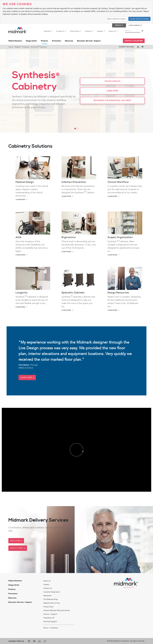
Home (11, 47)
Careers (46, 585)
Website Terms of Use (52, 603)
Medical (18, 47)
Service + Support (50, 614)
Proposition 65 (49, 618)
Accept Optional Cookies (139, 19)
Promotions (57, 41)
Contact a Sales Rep (134, 41)
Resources (69, 41)
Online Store (75, 31)
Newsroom (47, 596)
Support (100, 31)
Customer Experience (52, 592)
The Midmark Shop (51, 599)
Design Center (31, 41)
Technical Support (50, 622)
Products (88, 31)
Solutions (48, 31)
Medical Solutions (15, 41)
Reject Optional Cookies (116, 19)
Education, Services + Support (89, 41)
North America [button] (136, 25)
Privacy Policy (48, 607)
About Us (112, 31)
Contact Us (60, 31)
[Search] (142, 31)
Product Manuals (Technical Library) (57, 610)
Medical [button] (119, 25)
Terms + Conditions (51, 628)
